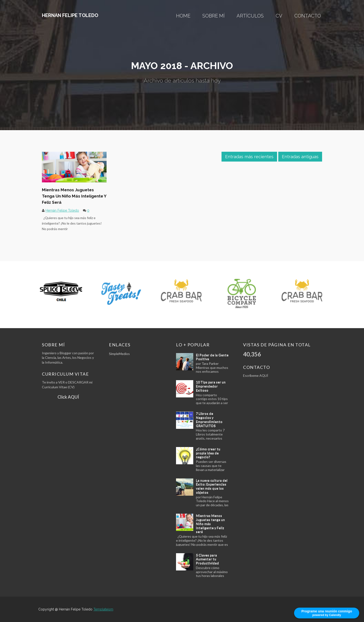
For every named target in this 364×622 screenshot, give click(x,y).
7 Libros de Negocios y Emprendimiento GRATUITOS (209, 419)
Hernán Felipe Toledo (70, 15)
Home (183, 16)
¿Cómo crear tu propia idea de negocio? (208, 453)
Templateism (103, 609)
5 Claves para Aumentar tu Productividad (207, 559)
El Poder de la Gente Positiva (212, 357)
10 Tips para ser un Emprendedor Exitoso (211, 386)
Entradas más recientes (249, 157)
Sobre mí (213, 16)
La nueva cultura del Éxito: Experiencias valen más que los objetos (212, 486)
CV (279, 16)
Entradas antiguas (300, 157)
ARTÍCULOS (250, 16)
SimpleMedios (119, 354)
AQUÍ (264, 375)
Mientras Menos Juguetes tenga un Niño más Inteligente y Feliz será (74, 196)
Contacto (308, 16)
